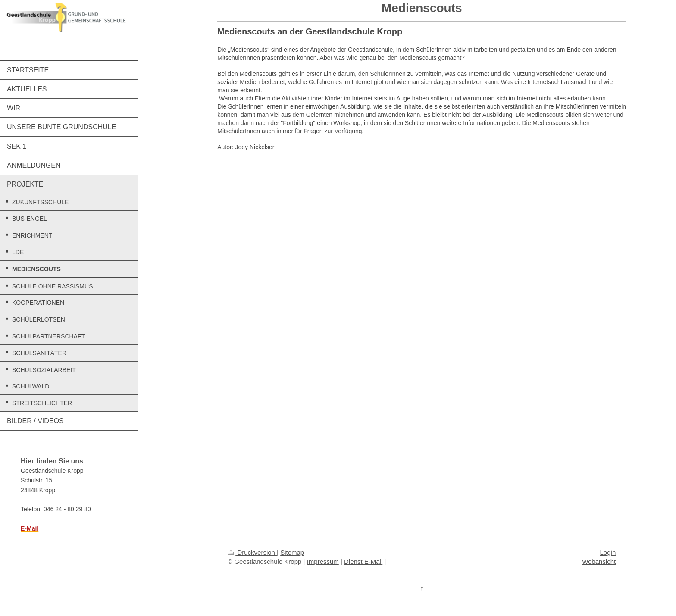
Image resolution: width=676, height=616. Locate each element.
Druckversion (252, 552)
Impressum (323, 561)
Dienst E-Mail (363, 561)
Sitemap (292, 552)
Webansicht (599, 561)
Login (608, 552)
